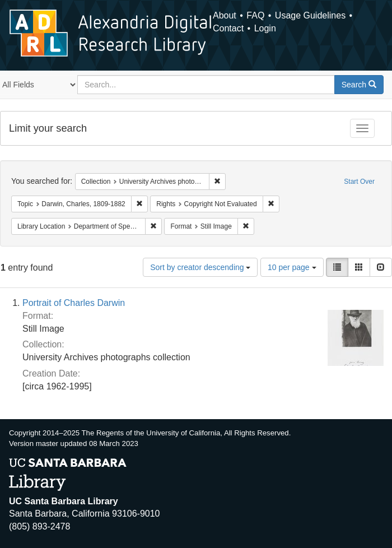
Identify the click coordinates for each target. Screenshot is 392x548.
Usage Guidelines (310, 15)
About (225, 15)
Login (265, 28)
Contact (228, 28)
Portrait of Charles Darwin (74, 303)
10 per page (292, 267)
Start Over (359, 182)
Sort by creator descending (200, 267)
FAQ (255, 15)
